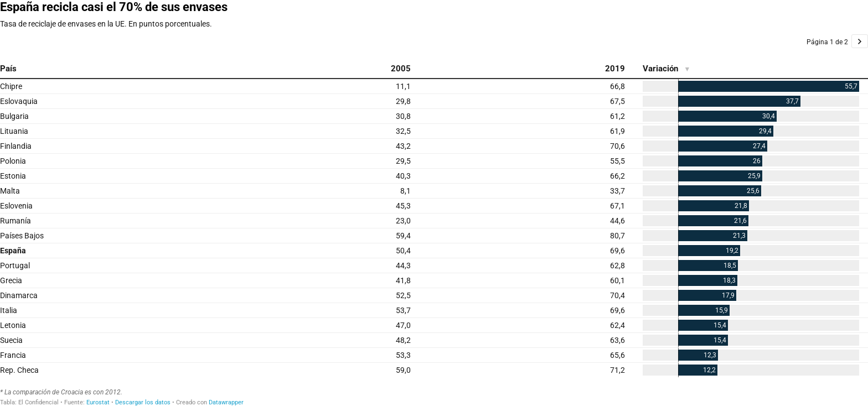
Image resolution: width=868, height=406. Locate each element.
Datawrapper (226, 402)
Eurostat (98, 402)
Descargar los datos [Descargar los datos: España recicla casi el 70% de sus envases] (143, 402)
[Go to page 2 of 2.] (860, 41)
